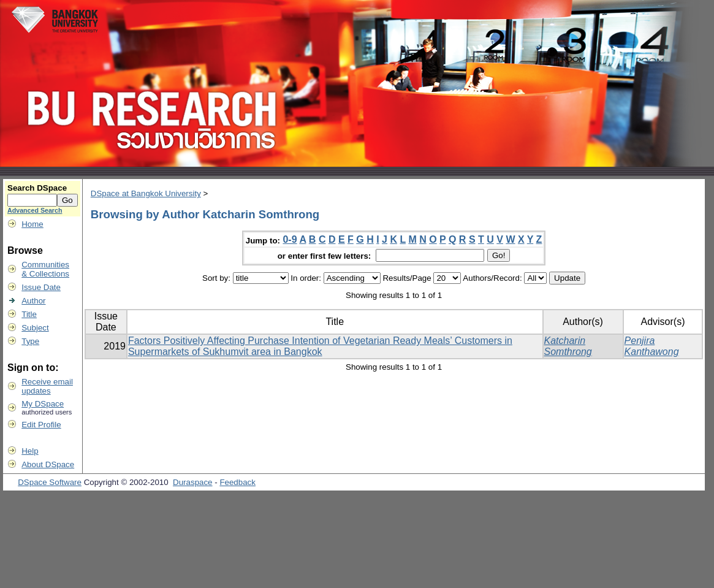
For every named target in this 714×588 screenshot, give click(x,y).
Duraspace (192, 482)
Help (30, 451)
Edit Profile (41, 425)
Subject (35, 328)
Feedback (237, 482)
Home (32, 224)
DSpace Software (50, 482)
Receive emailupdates (47, 386)
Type (30, 341)
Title (29, 314)
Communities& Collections (45, 269)
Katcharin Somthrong (568, 346)
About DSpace (48, 464)
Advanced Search (35, 210)
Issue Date (41, 287)
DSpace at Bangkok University (146, 193)
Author (33, 301)
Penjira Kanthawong (652, 346)
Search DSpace (37, 188)
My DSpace (43, 404)
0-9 (290, 239)
